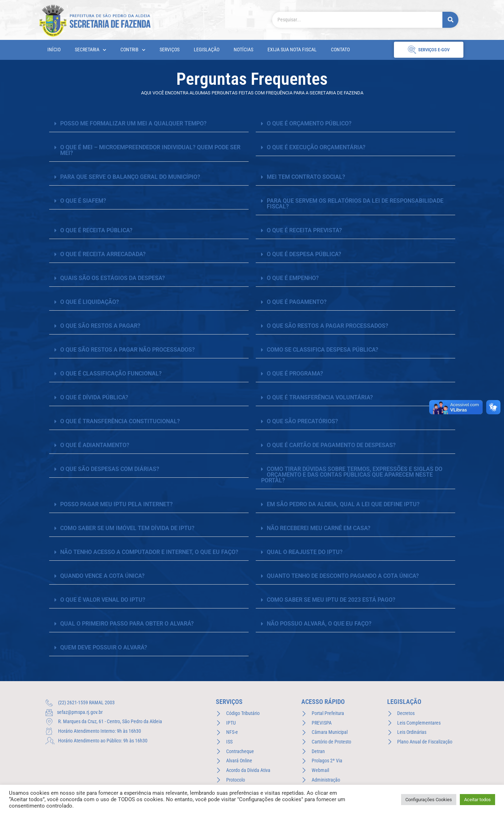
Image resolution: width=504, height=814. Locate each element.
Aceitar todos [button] (477, 800)
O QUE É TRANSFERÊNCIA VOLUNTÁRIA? (320, 397)
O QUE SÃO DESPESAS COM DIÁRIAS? (110, 469)
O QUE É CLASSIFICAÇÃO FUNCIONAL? (111, 374)
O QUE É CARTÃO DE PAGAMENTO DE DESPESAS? (331, 445)
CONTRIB (133, 50)
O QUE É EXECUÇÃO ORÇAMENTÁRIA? (316, 147)
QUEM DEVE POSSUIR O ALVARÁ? (104, 647)
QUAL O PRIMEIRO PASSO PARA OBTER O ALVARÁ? (127, 624)
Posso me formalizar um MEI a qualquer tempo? (133, 123)
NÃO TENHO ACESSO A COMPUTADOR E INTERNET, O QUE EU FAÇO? (149, 552)
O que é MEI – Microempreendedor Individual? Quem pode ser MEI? (150, 150)
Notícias (243, 50)
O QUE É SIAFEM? (83, 201)
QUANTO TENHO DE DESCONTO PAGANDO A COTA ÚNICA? (343, 576)
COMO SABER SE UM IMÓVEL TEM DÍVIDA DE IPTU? (127, 528)
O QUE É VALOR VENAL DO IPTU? (103, 600)
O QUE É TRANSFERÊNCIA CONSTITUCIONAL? (120, 421)
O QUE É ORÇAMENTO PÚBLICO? (309, 123)
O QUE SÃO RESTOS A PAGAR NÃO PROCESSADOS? (128, 350)
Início (54, 50)
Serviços (170, 50)
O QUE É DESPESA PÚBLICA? (304, 254)
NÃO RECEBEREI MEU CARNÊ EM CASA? (319, 528)
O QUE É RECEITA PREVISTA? (304, 230)
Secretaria (90, 50)
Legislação (207, 50)
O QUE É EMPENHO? (293, 278)
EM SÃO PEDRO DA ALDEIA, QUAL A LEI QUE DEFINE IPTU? (343, 504)
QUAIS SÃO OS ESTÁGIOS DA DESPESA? (113, 278)
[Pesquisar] (450, 20)
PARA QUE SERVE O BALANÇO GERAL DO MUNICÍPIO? (130, 177)
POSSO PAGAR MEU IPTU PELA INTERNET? (116, 504)
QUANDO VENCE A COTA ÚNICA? (102, 576)
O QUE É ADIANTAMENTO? (95, 445)
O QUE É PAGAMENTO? (297, 302)
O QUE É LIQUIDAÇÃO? (90, 302)
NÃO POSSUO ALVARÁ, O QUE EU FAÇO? (319, 624)
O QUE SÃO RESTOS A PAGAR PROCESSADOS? (328, 326)
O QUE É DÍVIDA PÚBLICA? (94, 397)
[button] (149, 124)
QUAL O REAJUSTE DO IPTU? (305, 552)
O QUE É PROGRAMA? (295, 374)
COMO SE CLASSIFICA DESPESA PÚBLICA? (323, 350)
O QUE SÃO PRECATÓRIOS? (302, 421)
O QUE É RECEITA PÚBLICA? (96, 230)
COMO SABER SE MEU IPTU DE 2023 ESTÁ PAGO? (331, 600)
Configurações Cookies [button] (429, 800)
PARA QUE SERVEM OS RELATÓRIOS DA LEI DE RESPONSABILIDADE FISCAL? (355, 204)
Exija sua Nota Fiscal (292, 50)
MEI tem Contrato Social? (306, 177)
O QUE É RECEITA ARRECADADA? (103, 254)
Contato (340, 50)
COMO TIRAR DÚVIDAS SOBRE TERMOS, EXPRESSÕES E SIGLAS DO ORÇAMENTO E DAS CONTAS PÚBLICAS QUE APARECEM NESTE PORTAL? (352, 475)
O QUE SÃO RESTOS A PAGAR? (100, 326)
